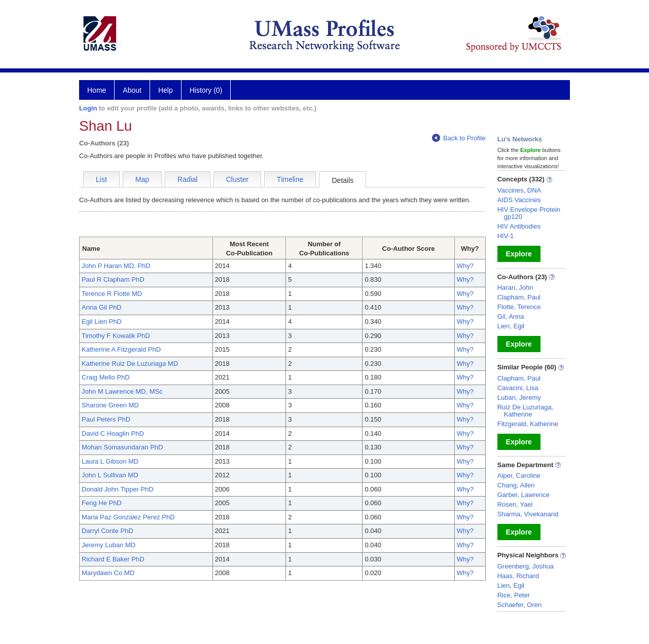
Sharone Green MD (110, 405)
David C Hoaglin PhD (113, 433)
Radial (188, 179)
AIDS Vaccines (519, 200)
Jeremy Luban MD (109, 545)
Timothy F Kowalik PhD (116, 336)
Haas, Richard (518, 576)
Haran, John (515, 288)
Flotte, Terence (519, 307)
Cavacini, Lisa (518, 388)
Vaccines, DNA (519, 190)
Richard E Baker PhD (113, 559)
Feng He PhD (102, 503)
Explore (519, 254)
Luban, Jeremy (519, 397)
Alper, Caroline (519, 476)
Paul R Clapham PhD (113, 279)
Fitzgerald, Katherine (528, 424)
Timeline (290, 179)
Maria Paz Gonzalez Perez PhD (128, 517)
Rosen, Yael (515, 504)
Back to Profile (459, 138)
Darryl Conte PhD (107, 531)
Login (88, 108)
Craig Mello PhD (106, 377)
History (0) (206, 90)
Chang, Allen (516, 485)
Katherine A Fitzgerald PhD (121, 349)
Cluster (237, 179)
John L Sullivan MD (110, 475)
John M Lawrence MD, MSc (122, 391)
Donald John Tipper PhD (118, 489)
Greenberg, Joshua (526, 566)
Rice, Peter (514, 595)
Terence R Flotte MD (112, 294)
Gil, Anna (511, 316)
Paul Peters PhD (106, 419)
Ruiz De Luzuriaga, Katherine (526, 411)
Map (142, 179)
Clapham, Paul (519, 297)
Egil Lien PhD (102, 321)
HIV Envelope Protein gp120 (529, 213)
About (132, 90)
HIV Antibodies (519, 226)
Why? (465, 266)
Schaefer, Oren (519, 605)
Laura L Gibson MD (110, 461)
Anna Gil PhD (102, 307)
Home (97, 90)
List (101, 179)
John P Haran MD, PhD (116, 266)
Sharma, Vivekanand (528, 514)
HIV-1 (506, 236)
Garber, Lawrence (524, 495)
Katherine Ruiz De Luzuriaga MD (130, 364)
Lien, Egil (511, 326)
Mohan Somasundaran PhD (122, 447)
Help (166, 90)
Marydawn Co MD (108, 573)
